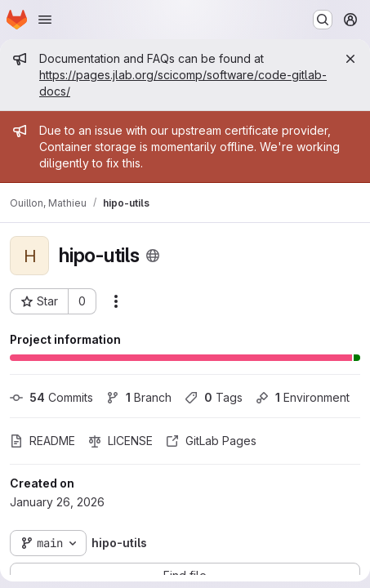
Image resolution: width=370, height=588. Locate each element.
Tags (214, 397)
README (42, 441)
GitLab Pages (211, 441)
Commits (51, 397)
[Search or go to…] (323, 20)
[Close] (350, 59)
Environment (303, 397)
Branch (139, 397)
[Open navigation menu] (45, 20)
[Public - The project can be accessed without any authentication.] (153, 256)
